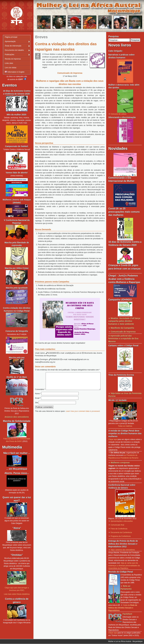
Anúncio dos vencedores (17, 417)
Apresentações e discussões (122, 521)
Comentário (69, 374)
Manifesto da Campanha (122, 328)
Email (38, 404)
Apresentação (10, 41)
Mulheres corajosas (120, 463)
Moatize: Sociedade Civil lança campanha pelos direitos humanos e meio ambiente (124, 321)
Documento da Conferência (121, 532)
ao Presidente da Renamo (128, 458)
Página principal (11, 37)
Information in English (15, 72)
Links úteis (9, 63)
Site (37, 409)
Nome (38, 400)
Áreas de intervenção (13, 46)
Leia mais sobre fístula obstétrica (17, 594)
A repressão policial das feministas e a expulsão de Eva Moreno (123, 339)
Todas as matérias (125, 426)
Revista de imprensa (13, 59)
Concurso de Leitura (118, 114)
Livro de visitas (11, 68)
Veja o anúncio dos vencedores (123, 550)
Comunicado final (117, 525)
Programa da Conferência (121, 536)
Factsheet (127, 614)
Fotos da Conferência (119, 529)
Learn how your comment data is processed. (83, 417)
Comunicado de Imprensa (123, 332)
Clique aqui (113, 439)
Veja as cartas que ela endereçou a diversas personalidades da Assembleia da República (124, 566)
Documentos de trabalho (14, 50)
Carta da (123, 608)
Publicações (10, 55)
